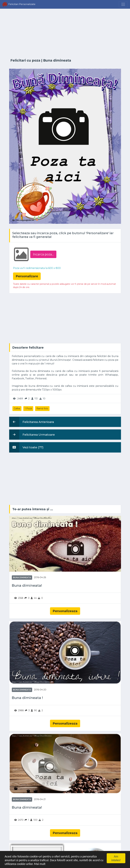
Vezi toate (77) (26, 447)
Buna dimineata (57, 60)
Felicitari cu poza (25, 60)
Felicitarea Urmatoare (32, 435)
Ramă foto (42, 408)
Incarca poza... (43, 254)
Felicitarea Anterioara (32, 422)
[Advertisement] (65, 34)
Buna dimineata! (27, 586)
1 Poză (28, 408)
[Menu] (123, 4)
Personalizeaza (65, 611)
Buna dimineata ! (27, 698)
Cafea (17, 408)
